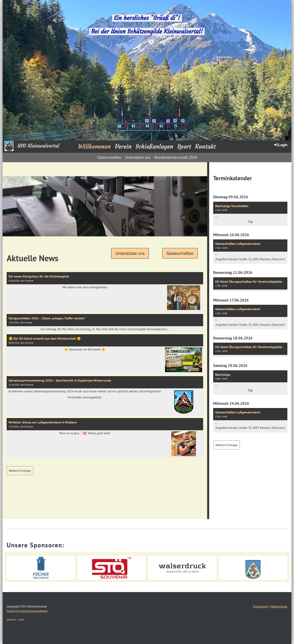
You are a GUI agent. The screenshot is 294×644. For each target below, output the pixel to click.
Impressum (261, 606)
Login (280, 145)
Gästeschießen (109, 157)
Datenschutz (279, 606)
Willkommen (94, 146)
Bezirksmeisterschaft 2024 (176, 157)
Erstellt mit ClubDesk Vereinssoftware (27, 611)
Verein (123, 146)
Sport (184, 146)
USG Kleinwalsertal (38, 146)
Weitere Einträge (20, 471)
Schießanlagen (154, 146)
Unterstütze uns (138, 157)
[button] (250, 214)
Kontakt (205, 146)
